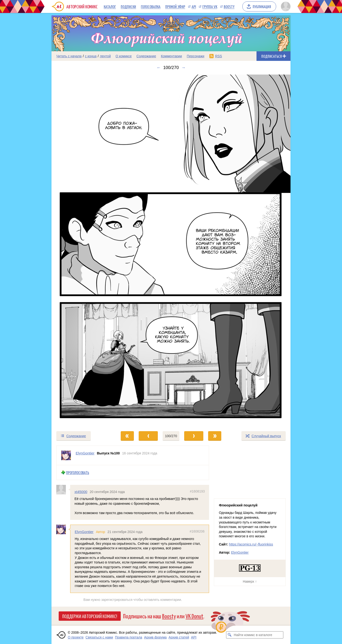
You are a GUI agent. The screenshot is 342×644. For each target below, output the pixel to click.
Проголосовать (78, 473)
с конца (91, 56)
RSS (219, 56)
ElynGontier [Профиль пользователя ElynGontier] (85, 453)
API (194, 6)
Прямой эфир (175, 6)
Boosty (229, 6)
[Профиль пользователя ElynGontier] (66, 455)
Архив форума (155, 637)
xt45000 (81, 492)
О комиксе (123, 56)
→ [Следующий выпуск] (183, 68)
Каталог (110, 6)
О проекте (76, 637)
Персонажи (196, 56)
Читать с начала (69, 56)
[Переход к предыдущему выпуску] (81, 251)
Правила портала (129, 637)
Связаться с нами (99, 637)
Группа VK (210, 6)
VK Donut (194, 616)
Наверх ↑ (250, 581)
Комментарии (171, 56)
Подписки (128, 6)
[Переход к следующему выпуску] (171, 251)
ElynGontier (84, 532)
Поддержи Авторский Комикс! (90, 616)
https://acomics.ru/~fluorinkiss (251, 544)
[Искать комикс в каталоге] (230, 635)
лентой (105, 56)
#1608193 (197, 491)
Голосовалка (151, 6)
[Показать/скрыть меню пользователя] (285, 6)
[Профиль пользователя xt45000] (63, 490)
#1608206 (197, 531)
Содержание (146, 56)
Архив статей (179, 637)
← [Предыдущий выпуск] (159, 68)
